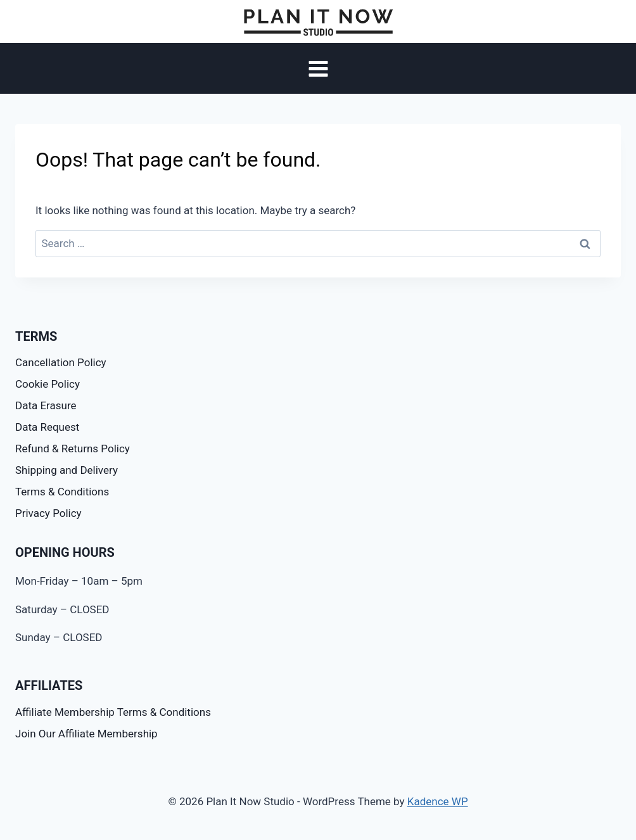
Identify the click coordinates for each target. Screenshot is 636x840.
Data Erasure (46, 405)
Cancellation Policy (61, 362)
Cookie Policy (48, 384)
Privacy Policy (48, 513)
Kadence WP (438, 801)
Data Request (47, 427)
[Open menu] (318, 69)
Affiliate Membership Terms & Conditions (113, 712)
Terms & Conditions (62, 492)
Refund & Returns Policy (73, 449)
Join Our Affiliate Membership (86, 734)
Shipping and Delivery (67, 470)
